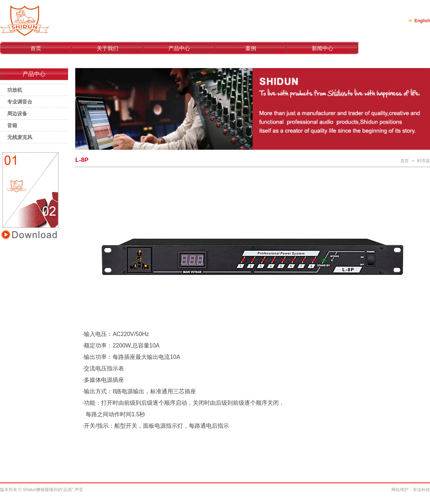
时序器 (424, 161)
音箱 (12, 125)
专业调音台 (20, 102)
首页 (36, 48)
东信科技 (421, 490)
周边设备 (17, 114)
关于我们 (107, 48)
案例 (251, 48)
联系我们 (394, 48)
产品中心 (179, 48)
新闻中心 (322, 48)
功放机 (15, 90)
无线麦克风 (20, 137)
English (422, 21)
